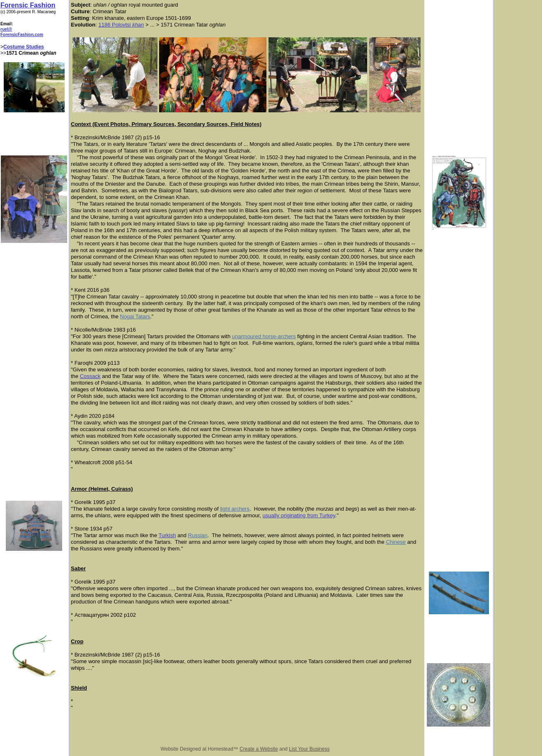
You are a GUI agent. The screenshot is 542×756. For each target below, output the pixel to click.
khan (138, 25)
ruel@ (6, 29)
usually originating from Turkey (299, 515)
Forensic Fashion (28, 5)
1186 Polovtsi (115, 25)
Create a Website (259, 749)
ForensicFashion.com (22, 35)
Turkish (167, 535)
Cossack (90, 376)
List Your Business (309, 749)
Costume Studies (24, 47)
